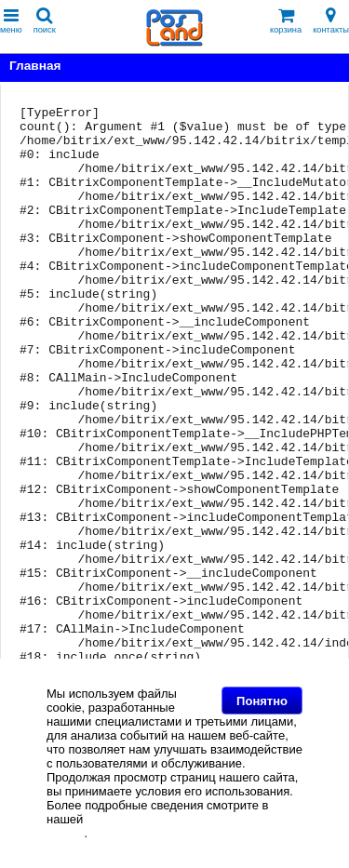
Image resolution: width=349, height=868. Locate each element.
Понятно (262, 701)
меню (11, 21)
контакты (331, 21)
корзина (286, 21)
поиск (45, 21)
